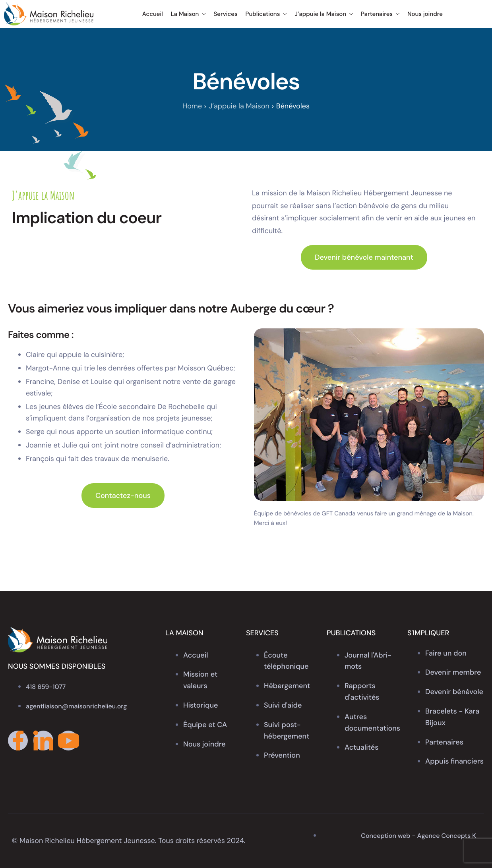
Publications (266, 14)
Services (225, 14)
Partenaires (380, 14)
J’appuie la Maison (324, 14)
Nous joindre (425, 14)
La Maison (188, 14)
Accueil (153, 14)
